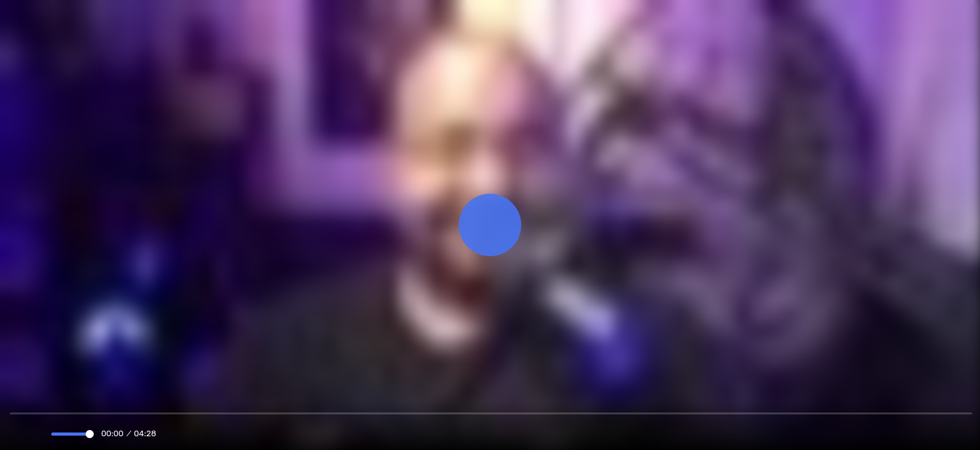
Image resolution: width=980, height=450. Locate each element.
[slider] (72, 434)
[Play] (16, 434)
